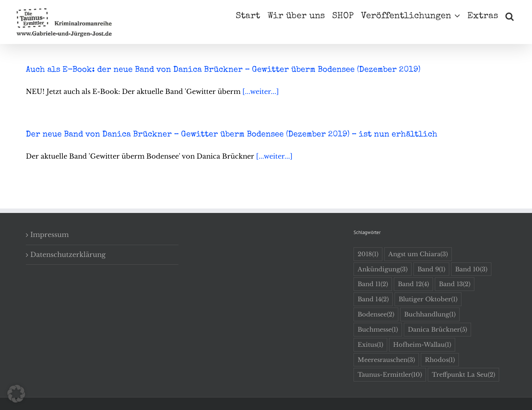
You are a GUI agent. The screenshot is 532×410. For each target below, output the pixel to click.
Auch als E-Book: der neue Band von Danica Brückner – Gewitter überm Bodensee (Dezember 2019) (223, 70)
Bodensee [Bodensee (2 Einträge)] (376, 314)
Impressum (50, 235)
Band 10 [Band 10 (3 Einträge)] (471, 269)
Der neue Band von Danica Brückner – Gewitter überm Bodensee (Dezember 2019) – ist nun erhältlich (232, 135)
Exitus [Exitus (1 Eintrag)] (370, 345)
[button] (509, 16)
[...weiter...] (261, 92)
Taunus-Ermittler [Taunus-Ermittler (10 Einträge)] (390, 375)
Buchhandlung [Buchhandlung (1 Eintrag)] (430, 314)
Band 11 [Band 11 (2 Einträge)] (373, 284)
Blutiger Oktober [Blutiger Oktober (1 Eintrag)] (428, 299)
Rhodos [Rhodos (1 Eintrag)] (440, 360)
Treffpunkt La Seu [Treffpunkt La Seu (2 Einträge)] (463, 375)
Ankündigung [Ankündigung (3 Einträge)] (383, 269)
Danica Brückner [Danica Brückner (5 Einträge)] (437, 330)
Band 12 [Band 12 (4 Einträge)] (413, 284)
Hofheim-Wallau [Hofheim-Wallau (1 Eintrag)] (422, 345)
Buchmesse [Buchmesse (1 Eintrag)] (378, 330)
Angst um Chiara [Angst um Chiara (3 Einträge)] (418, 254)
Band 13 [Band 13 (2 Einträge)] (455, 284)
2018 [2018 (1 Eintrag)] (368, 254)
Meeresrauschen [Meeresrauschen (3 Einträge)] (386, 360)
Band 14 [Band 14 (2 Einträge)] (373, 299)
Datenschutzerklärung (68, 255)
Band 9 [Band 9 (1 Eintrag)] (431, 269)
